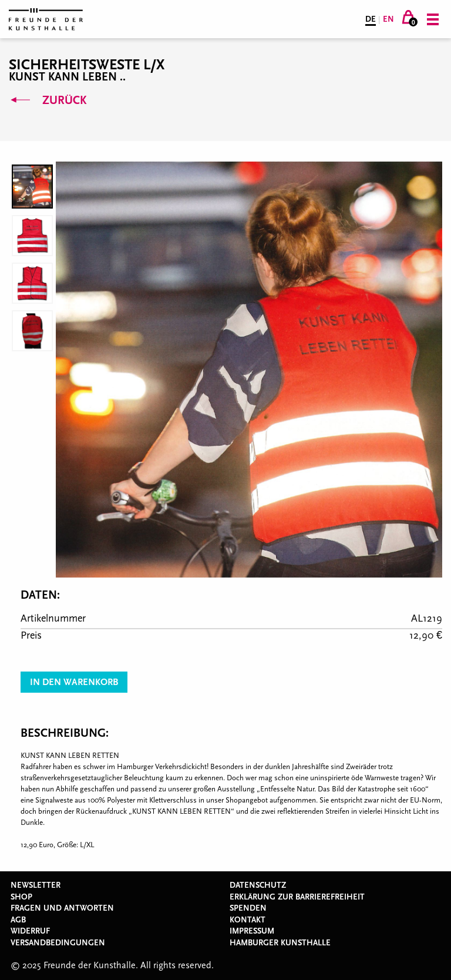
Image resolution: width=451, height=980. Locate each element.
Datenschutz (258, 885)
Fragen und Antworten (62, 908)
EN (388, 19)
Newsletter (36, 885)
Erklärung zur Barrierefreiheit (297, 897)
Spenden (248, 908)
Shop (21, 897)
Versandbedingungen (58, 943)
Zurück (48, 100)
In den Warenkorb (74, 682)
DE (371, 19)
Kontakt (248, 920)
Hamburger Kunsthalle (280, 943)
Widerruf (30, 931)
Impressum (252, 931)
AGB (18, 920)
